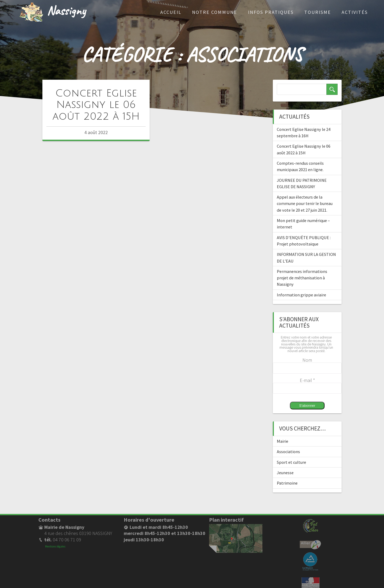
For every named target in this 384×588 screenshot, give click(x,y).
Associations (288, 452)
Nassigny (66, 10)
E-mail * (307, 380)
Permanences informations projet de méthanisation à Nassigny (302, 278)
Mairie (283, 441)
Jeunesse (285, 473)
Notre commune (215, 12)
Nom (307, 360)
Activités (355, 12)
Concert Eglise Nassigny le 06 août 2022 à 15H (96, 105)
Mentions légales (55, 546)
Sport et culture (291, 462)
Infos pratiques (271, 12)
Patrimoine (287, 483)
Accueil (171, 12)
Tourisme (318, 12)
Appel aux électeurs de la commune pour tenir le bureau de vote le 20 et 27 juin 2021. (305, 204)
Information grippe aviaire (301, 295)
